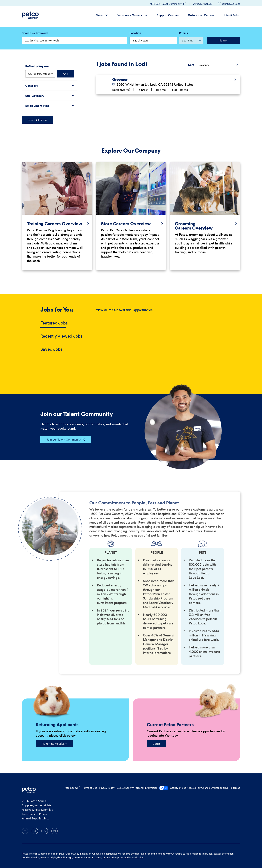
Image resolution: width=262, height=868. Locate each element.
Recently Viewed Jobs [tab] (61, 336)
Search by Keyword (35, 33)
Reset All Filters (37, 120)
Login (156, 744)
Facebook (25, 831)
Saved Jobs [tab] (51, 349)
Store (102, 15)
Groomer (120, 79)
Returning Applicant (54, 744)
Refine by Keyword (38, 66)
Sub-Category (35, 96)
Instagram (54, 831)
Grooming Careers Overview (194, 226)
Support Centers (168, 15)
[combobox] (153, 40)
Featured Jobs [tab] (54, 323)
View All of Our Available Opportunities (124, 310)
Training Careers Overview (55, 224)
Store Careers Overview (126, 224)
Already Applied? (203, 4)
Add (65, 74)
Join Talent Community (168, 4)
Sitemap (236, 788)
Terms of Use (90, 788)
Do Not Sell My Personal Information (142, 788)
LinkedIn (35, 831)
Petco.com (71, 788)
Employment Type (37, 106)
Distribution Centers (201, 15)
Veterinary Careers (132, 15)
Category (32, 86)
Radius (183, 33)
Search (224, 40)
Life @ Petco (232, 15)
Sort (191, 65)
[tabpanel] (159, 330)
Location (135, 33)
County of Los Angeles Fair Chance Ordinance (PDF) (200, 788)
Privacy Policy (107, 788)
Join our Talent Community (61, 439)
